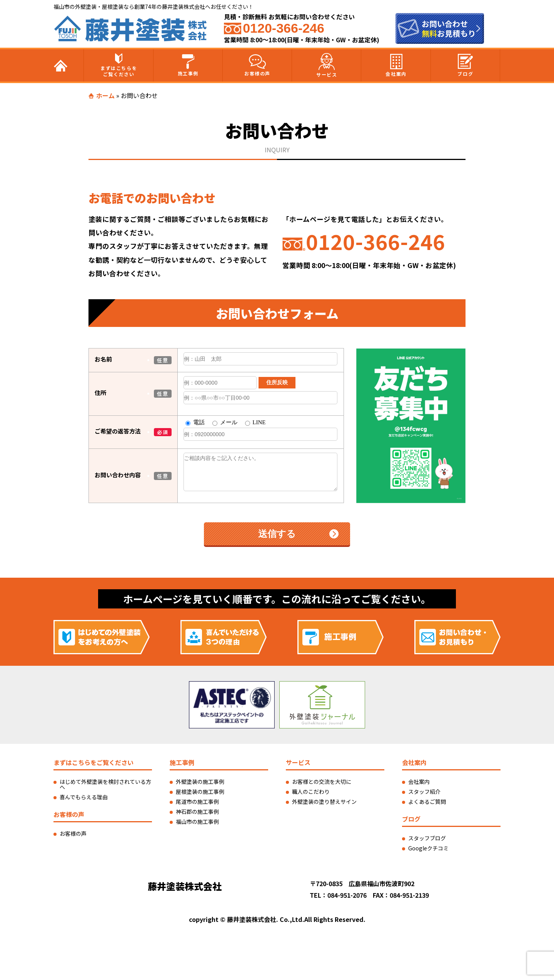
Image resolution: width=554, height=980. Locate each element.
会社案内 (396, 65)
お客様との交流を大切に (322, 782)
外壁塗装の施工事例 (200, 782)
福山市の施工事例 (197, 822)
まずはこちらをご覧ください (119, 65)
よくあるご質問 (427, 802)
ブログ (465, 65)
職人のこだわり (311, 792)
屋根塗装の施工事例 (200, 792)
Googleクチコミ (428, 848)
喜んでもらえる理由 (84, 797)
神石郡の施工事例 (197, 812)
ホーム (105, 95)
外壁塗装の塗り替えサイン (324, 802)
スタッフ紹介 (424, 792)
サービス (327, 65)
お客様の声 (257, 65)
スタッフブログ (427, 838)
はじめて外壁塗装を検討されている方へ (105, 784)
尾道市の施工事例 (197, 802)
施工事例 (188, 65)
